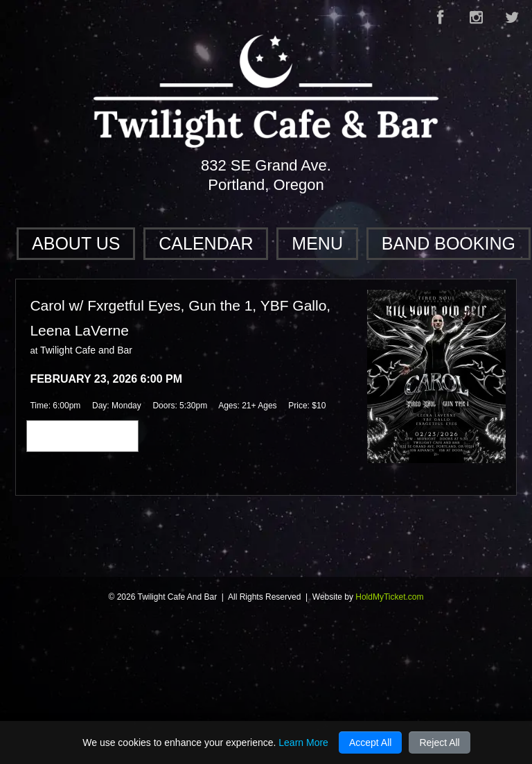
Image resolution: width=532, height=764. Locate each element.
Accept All (370, 743)
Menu (317, 243)
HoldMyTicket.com (389, 597)
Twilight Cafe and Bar (86, 350)
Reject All (439, 743)
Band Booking (449, 243)
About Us (76, 243)
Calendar (206, 243)
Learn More (303, 743)
